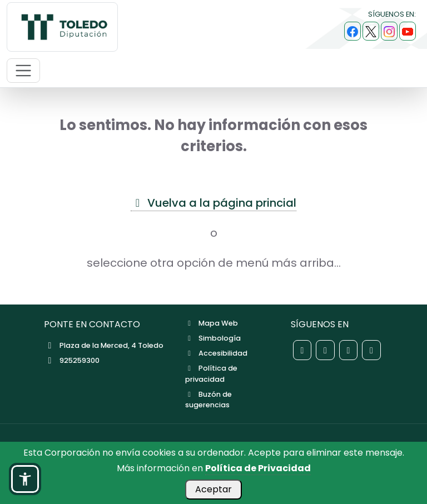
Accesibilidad (216, 353)
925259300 (72, 360)
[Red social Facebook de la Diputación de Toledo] (302, 350)
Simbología (213, 338)
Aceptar (213, 489)
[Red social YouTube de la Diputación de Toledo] (371, 350)
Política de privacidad (211, 373)
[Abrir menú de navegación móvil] (23, 71)
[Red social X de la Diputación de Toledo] (325, 350)
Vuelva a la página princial (213, 203)
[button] (25, 479)
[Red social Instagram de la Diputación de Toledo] (349, 350)
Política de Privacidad (258, 468)
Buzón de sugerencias (208, 400)
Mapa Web (212, 323)
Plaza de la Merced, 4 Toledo (104, 345)
